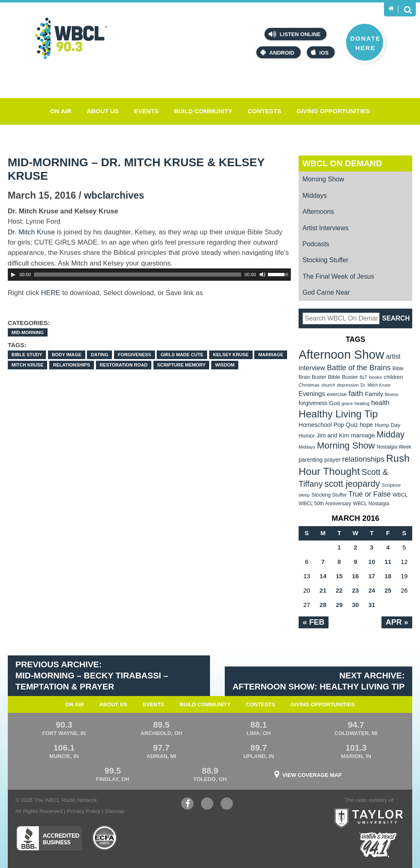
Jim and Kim (333, 435)
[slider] (138, 275)
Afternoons (318, 212)
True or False (370, 494)
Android (277, 52)
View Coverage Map (312, 775)
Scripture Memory (181, 365)
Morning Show (323, 179)
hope (366, 425)
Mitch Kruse (27, 365)
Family (374, 394)
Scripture (391, 485)
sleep (304, 495)
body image (66, 355)
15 (339, 576)
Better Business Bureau (49, 838)
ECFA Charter (105, 838)
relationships (71, 365)
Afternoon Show (341, 354)
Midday (390, 434)
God (335, 403)
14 (323, 576)
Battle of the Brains (359, 368)
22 (339, 590)
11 (388, 562)
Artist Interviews (325, 228)
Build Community (203, 111)
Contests (265, 111)
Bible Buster (343, 377)
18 (388, 576)
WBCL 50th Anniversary (325, 504)
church (328, 385)
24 (372, 590)
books (375, 377)
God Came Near (326, 292)
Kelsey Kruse (231, 355)
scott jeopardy (352, 484)
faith (356, 393)
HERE (51, 293)
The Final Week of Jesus (338, 276)
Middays (314, 196)
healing (362, 403)
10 (372, 562)
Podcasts (316, 244)
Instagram (227, 805)
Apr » (397, 622)
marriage (271, 355)
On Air (61, 111)
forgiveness (134, 355)
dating (100, 355)
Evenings (312, 394)
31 (372, 605)
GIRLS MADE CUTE (182, 355)
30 (355, 605)
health (380, 403)
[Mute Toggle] (262, 275)
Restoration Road (124, 365)
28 (323, 605)
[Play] (13, 275)
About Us (103, 111)
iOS (320, 52)
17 (372, 576)
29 (339, 605)
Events (146, 111)
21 (323, 590)
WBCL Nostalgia (371, 504)
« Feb (314, 622)
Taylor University (385, 808)
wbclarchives (114, 195)
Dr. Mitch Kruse (31, 232)
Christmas (309, 385)
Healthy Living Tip (338, 414)
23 (355, 590)
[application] (150, 275)
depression (348, 385)
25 (388, 590)
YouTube (207, 805)
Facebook (187, 805)
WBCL (400, 495)
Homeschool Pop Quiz (328, 425)
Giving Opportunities (333, 111)
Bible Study (27, 355)
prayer (332, 460)
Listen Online (294, 34)
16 (355, 576)
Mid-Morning (28, 332)
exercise (337, 394)
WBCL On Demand (342, 163)
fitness (391, 394)
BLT (364, 377)
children (393, 377)
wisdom (225, 365)
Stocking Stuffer (325, 260)
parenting (311, 460)
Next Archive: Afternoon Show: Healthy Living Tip (319, 681)
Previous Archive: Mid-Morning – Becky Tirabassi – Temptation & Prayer (91, 675)
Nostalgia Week (394, 447)
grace (347, 403)
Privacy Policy (84, 811)
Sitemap (114, 811)
